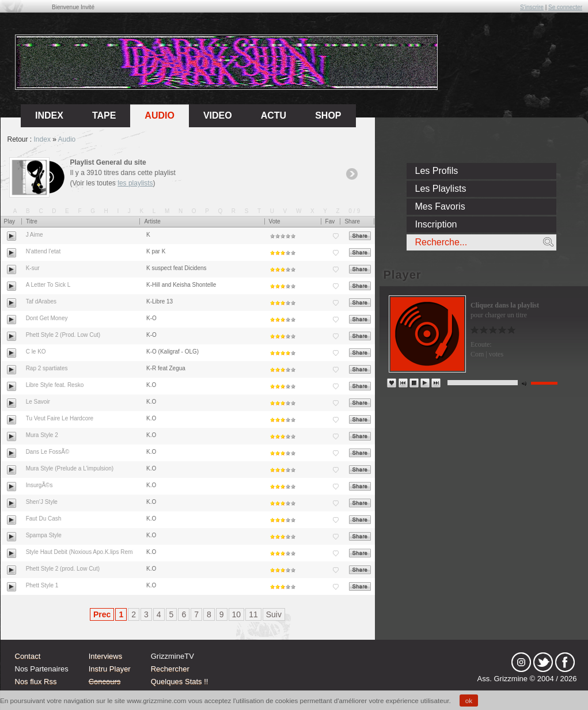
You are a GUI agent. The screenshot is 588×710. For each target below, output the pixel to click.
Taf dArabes (41, 301)
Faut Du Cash (44, 519)
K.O (151, 385)
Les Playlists (441, 189)
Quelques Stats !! (180, 681)
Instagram (521, 662)
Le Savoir (38, 402)
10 (237, 614)
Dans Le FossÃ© (48, 452)
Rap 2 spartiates (47, 368)
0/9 (355, 211)
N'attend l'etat (43, 251)
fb (565, 662)
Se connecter (565, 7)
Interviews (106, 656)
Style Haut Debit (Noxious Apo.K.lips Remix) (82, 552)
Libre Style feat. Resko (55, 385)
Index (42, 139)
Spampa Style (44, 535)
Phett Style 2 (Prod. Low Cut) (63, 335)
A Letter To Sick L (48, 285)
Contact (28, 656)
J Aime (35, 235)
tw (543, 662)
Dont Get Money (47, 318)
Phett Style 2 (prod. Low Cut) (63, 569)
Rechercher (170, 669)
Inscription (436, 224)
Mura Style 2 (42, 435)
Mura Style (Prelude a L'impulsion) (70, 468)
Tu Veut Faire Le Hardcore (60, 418)
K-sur (33, 268)
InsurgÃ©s (39, 485)
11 (253, 614)
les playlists (135, 183)
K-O (151, 318)
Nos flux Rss (36, 681)
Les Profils (437, 171)
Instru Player (110, 669)
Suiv (274, 614)
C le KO (36, 352)
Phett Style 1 (42, 585)
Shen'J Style (42, 502)
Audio (160, 115)
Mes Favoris (440, 206)
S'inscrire (532, 7)
